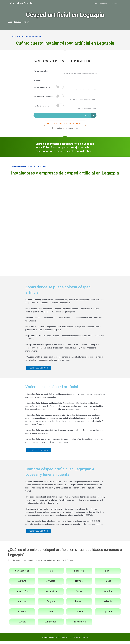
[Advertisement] (65, 193)
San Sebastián (22, 573)
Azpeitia (108, 594)
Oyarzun (108, 614)
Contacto (115, 4)
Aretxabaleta (79, 624)
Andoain (22, 604)
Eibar (108, 573)
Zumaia (22, 624)
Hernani (79, 584)
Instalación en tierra (41, 106)
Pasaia (79, 594)
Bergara (51, 604)
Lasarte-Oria (22, 594)
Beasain (79, 604)
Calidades (37, 80)
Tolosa (108, 584)
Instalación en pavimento (43, 97)
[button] (65, 124)
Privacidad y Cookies (80, 640)
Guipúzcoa (18, 22)
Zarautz (22, 584)
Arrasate (51, 584)
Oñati (51, 614)
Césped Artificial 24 (21, 3)
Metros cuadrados (41, 71)
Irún (51, 573)
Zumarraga (51, 624)
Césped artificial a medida (43, 87)
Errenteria (79, 573)
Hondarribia (51, 594)
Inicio (95, 4)
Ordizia (79, 614)
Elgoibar (22, 614)
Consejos (104, 4)
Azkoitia (108, 604)
